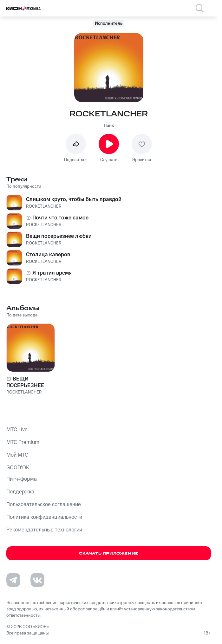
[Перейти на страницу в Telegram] (13, 580)
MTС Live (17, 430)
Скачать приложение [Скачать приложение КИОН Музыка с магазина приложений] (109, 553)
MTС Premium (23, 442)
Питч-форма (22, 479)
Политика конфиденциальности (44, 517)
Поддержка (20, 492)
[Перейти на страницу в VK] (37, 580)
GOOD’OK (18, 468)
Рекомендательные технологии (44, 530)
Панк (109, 126)
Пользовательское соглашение (44, 504)
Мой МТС (17, 455)
